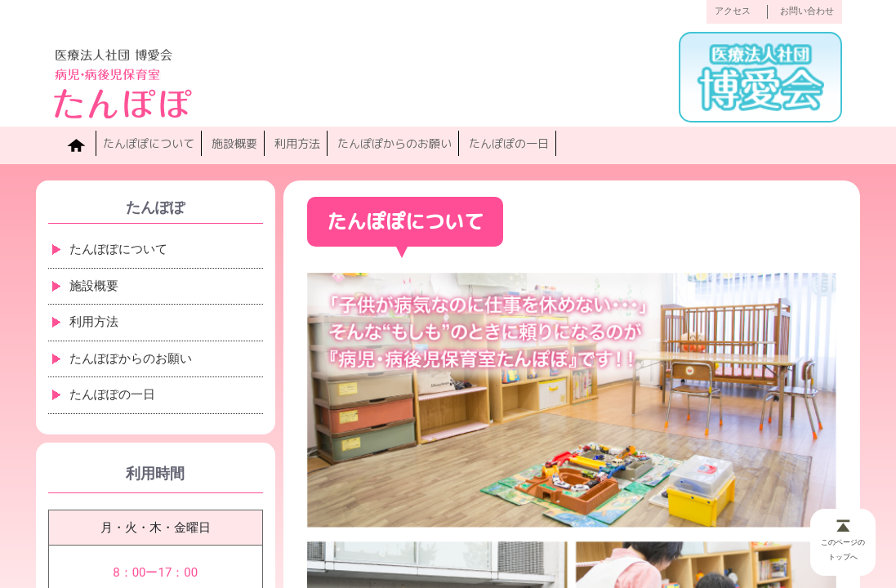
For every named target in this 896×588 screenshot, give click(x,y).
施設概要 (234, 143)
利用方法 (297, 143)
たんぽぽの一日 (509, 143)
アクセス (733, 11)
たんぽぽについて (149, 143)
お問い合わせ (807, 11)
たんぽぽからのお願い (395, 143)
